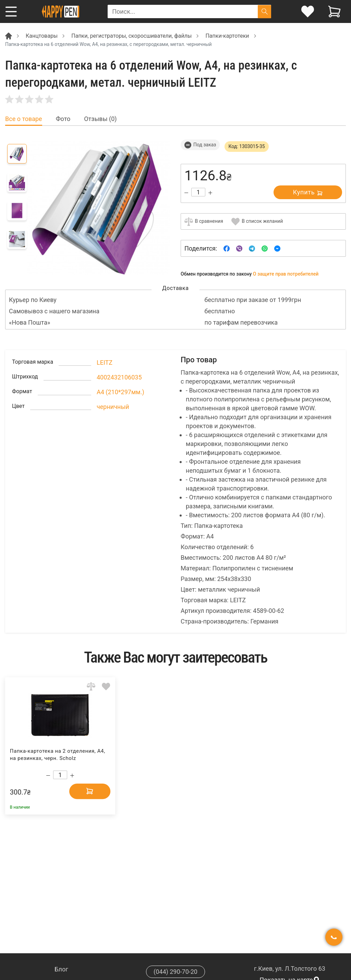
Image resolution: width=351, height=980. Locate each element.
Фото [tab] (63, 119)
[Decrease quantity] (186, 193)
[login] (308, 11)
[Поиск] (264, 11)
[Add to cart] (90, 791)
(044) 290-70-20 (175, 972)
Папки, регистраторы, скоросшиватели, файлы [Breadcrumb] (131, 36)
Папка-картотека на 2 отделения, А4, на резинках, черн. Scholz (58, 755)
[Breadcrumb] (9, 35)
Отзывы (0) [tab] (100, 119)
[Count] (198, 192)
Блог (61, 969)
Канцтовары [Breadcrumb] (42, 36)
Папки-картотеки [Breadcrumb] (227, 36)
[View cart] (334, 11)
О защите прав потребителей (286, 274)
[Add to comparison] (91, 686)
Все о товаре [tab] (24, 119)
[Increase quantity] (210, 193)
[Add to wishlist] (106, 686)
